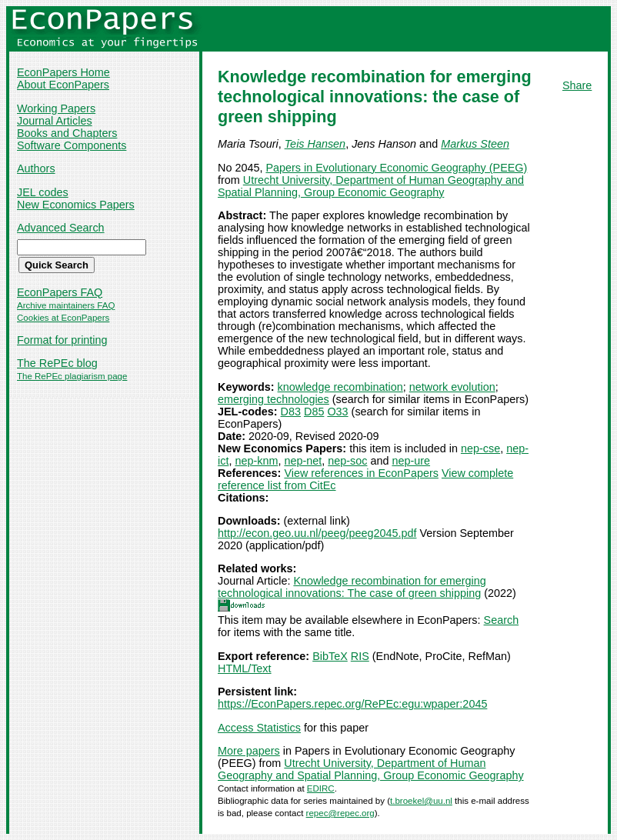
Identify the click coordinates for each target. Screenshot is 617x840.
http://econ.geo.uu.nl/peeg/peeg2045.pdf (317, 533)
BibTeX (330, 656)
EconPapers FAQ (60, 292)
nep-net (303, 461)
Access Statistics (259, 728)
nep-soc (347, 461)
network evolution (452, 387)
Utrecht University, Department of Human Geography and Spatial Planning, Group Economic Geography (371, 186)
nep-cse (480, 448)
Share (577, 85)
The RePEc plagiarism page (72, 376)
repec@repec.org (340, 813)
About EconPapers (63, 85)
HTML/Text (245, 668)
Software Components (72, 145)
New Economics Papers (76, 205)
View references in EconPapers (361, 473)
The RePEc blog (57, 363)
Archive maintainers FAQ (66, 305)
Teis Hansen (315, 144)
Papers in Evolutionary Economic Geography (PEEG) (396, 168)
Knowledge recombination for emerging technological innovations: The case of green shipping (352, 587)
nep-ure (411, 461)
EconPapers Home (63, 72)
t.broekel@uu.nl (421, 801)
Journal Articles (55, 121)
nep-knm (256, 461)
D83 (291, 412)
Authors (36, 168)
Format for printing (62, 340)
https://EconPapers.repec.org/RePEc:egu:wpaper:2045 (352, 704)
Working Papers (56, 108)
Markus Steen (475, 144)
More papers (249, 751)
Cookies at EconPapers (63, 318)
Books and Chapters (67, 133)
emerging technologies (273, 399)
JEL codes (43, 192)
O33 (337, 412)
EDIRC (321, 788)
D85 (314, 412)
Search (502, 620)
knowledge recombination (340, 387)
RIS (360, 656)
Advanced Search (61, 228)
